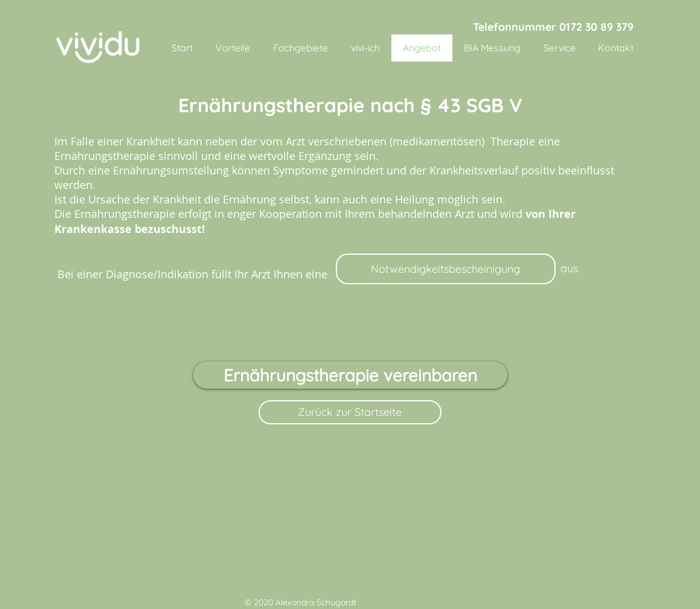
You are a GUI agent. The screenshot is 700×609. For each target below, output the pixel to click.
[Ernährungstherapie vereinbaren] (350, 375)
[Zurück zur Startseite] (350, 412)
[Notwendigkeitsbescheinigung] (446, 269)
